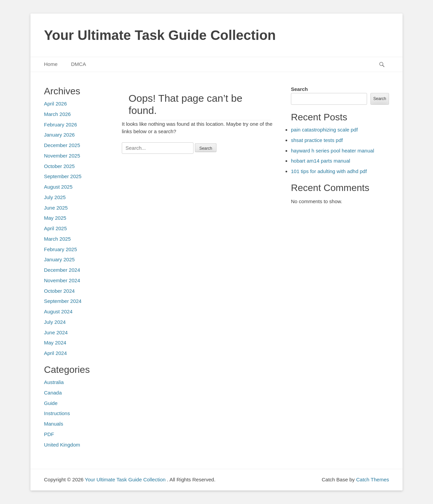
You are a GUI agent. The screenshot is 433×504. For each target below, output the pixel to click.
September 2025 (63, 176)
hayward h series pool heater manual (333, 151)
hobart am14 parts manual (321, 161)
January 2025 (59, 259)
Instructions (57, 413)
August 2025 (58, 187)
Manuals (54, 424)
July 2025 (55, 197)
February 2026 (61, 125)
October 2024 (59, 291)
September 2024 (63, 301)
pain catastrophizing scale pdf (324, 130)
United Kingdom (62, 445)
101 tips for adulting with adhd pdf (329, 171)
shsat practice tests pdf (317, 140)
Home (51, 64)
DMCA (78, 64)
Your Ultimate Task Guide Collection (160, 35)
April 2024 (55, 353)
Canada (53, 393)
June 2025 (56, 208)
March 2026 (57, 114)
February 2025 (61, 249)
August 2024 (58, 311)
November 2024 (62, 280)
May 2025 (55, 218)
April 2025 (55, 228)
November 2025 (62, 156)
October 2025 (59, 166)
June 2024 (56, 332)
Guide (51, 403)
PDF (49, 434)
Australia (54, 382)
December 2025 (62, 145)
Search (299, 89)
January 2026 (59, 135)
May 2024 (55, 343)
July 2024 (55, 322)
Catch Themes (373, 479)
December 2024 (62, 270)
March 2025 (57, 239)
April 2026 (55, 104)
